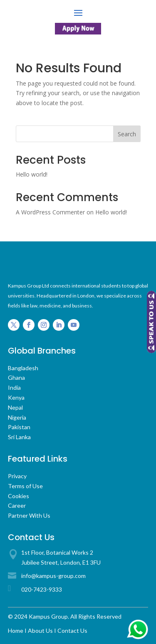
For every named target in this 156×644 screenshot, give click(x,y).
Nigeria (17, 417)
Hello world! (32, 174)
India (14, 387)
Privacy (17, 476)
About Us (40, 630)
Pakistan (19, 427)
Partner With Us (29, 515)
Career (17, 505)
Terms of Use (25, 486)
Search (127, 134)
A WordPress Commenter (50, 212)
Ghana (16, 377)
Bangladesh (23, 368)
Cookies (19, 496)
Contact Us (72, 630)
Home (16, 630)
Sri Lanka (19, 437)
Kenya (16, 397)
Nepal (15, 407)
